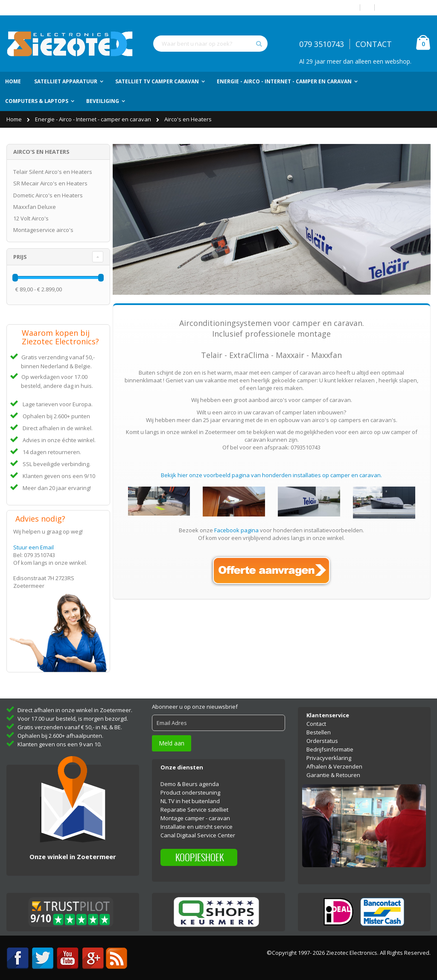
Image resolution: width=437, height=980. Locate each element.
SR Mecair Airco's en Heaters (50, 183)
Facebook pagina (236, 530)
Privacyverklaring (329, 753)
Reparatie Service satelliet (194, 804)
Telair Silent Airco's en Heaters (53, 172)
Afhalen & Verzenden (334, 762)
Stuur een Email (34, 547)
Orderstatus (322, 736)
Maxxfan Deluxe (35, 207)
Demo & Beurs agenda (190, 779)
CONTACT (374, 44)
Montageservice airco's (43, 230)
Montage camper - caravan (195, 813)
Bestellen (319, 728)
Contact (316, 719)
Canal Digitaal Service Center (198, 830)
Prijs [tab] (20, 257)
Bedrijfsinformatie (330, 745)
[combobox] (210, 44)
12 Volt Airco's (31, 218)
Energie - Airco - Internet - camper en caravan (94, 119)
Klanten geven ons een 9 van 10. (60, 739)
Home (15, 119)
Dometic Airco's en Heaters (48, 195)
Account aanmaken (406, 7)
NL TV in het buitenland (190, 796)
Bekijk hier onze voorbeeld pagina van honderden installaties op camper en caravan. (271, 475)
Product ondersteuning (190, 787)
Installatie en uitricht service (197, 822)
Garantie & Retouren (333, 770)
